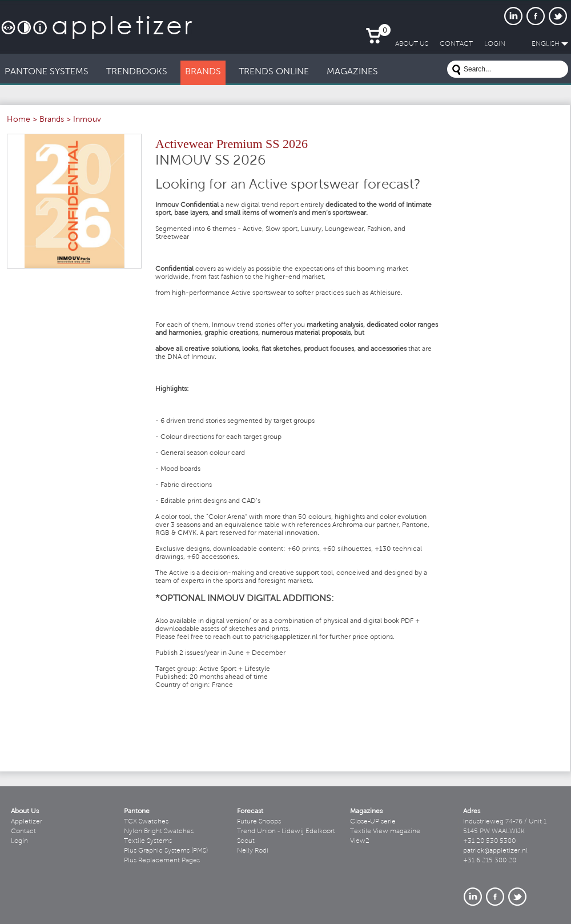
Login (19, 841)
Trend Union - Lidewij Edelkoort (286, 831)
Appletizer (27, 822)
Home (19, 120)
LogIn (495, 44)
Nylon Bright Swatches (159, 831)
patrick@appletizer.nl (495, 851)
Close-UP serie (373, 822)
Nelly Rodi (253, 851)
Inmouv (87, 120)
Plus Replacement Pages (162, 861)
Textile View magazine (385, 831)
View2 (360, 841)
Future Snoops (259, 822)
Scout (246, 841)
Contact (23, 831)
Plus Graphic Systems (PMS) (166, 851)
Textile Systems (148, 841)
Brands (52, 120)
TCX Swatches (146, 822)
